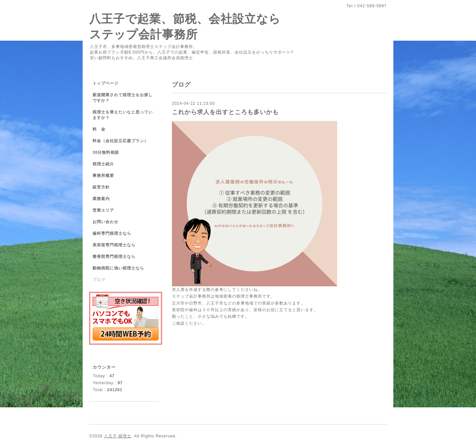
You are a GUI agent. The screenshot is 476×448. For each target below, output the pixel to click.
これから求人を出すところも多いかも (225, 112)
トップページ (105, 83)
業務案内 (101, 199)
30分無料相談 (106, 152)
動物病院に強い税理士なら (118, 268)
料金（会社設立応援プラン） (120, 141)
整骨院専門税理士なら (114, 257)
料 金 (99, 129)
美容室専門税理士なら (114, 245)
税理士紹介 (103, 164)
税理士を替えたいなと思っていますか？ (123, 115)
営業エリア (103, 210)
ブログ (99, 280)
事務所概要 (103, 176)
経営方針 (101, 187)
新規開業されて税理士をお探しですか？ (123, 98)
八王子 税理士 (118, 436)
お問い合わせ (105, 222)
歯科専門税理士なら (112, 233)
